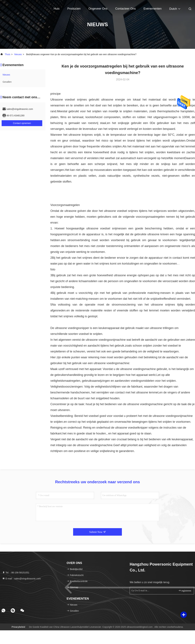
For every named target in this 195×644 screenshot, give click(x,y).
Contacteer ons (125, 9)
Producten (74, 9)
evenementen (153, 9)
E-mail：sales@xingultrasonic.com (21, 579)
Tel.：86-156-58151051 (16, 573)
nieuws (18, 54)
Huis (57, 9)
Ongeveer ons (98, 9)
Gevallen (7, 82)
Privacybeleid (18, 627)
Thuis (7, 54)
